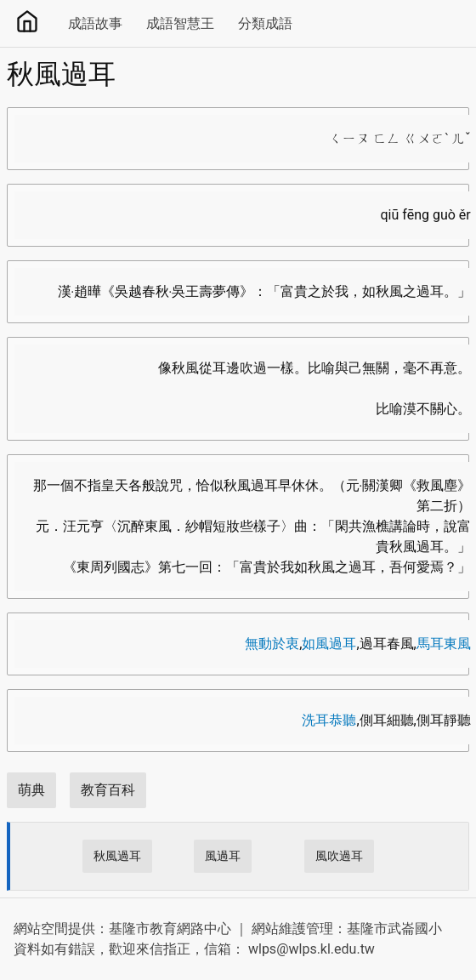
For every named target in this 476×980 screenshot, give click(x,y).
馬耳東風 (444, 644)
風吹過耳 (339, 856)
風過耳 (223, 856)
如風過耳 (329, 644)
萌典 (31, 790)
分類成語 (265, 23)
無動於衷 (272, 644)
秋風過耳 (117, 856)
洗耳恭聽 (329, 720)
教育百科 (108, 790)
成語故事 (95, 23)
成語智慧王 (180, 23)
